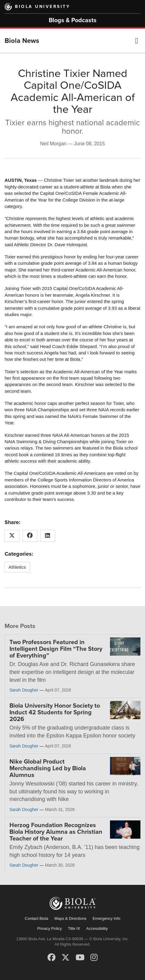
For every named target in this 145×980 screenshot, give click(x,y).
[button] (137, 41)
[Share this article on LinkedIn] (48, 536)
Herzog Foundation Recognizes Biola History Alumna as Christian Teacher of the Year (56, 832)
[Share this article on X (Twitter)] (12, 536)
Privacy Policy (50, 928)
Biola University (42, 7)
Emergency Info (106, 918)
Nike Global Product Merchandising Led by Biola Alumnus (48, 768)
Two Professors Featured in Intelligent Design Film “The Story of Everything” (56, 649)
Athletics (17, 567)
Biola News (22, 41)
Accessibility (97, 928)
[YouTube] (80, 958)
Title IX (74, 928)
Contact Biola (36, 918)
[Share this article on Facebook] (30, 536)
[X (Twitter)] (65, 958)
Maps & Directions (70, 918)
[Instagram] (94, 958)
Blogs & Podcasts (73, 20)
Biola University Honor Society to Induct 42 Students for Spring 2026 (55, 713)
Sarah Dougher (24, 690)
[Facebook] (51, 958)
